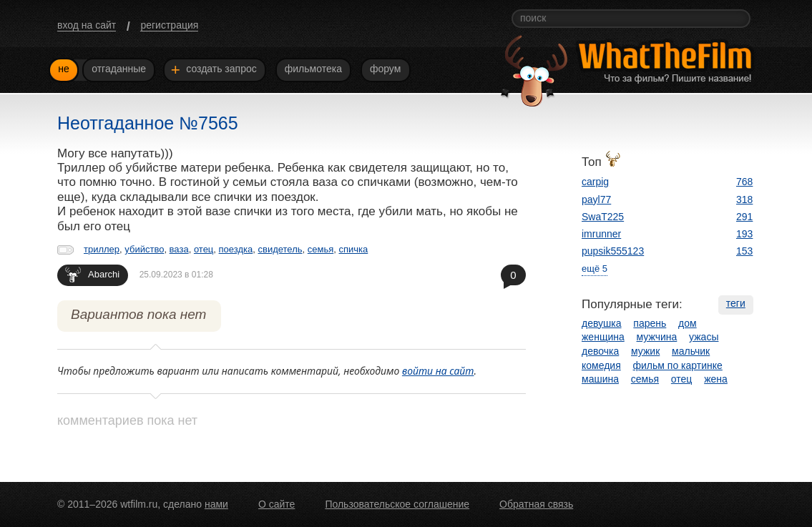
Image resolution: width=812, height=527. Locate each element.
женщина (603, 337)
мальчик (691, 351)
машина (600, 379)
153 (744, 251)
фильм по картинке (678, 365)
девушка (602, 323)
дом (688, 323)
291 (744, 217)
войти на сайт (438, 371)
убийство (144, 249)
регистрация (169, 25)
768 (744, 182)
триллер (102, 249)
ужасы (704, 337)
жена (716, 379)
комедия (601, 365)
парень (650, 323)
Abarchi (92, 274)
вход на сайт (87, 25)
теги (736, 303)
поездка (236, 249)
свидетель (280, 249)
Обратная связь (536, 504)
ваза (179, 249)
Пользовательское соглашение (397, 504)
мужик (645, 351)
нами (216, 504)
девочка (600, 351)
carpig (595, 182)
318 (744, 200)
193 (744, 234)
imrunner (601, 234)
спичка (353, 249)
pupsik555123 (613, 251)
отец (204, 249)
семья (321, 249)
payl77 (596, 200)
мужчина (657, 337)
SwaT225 (603, 217)
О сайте (277, 504)
